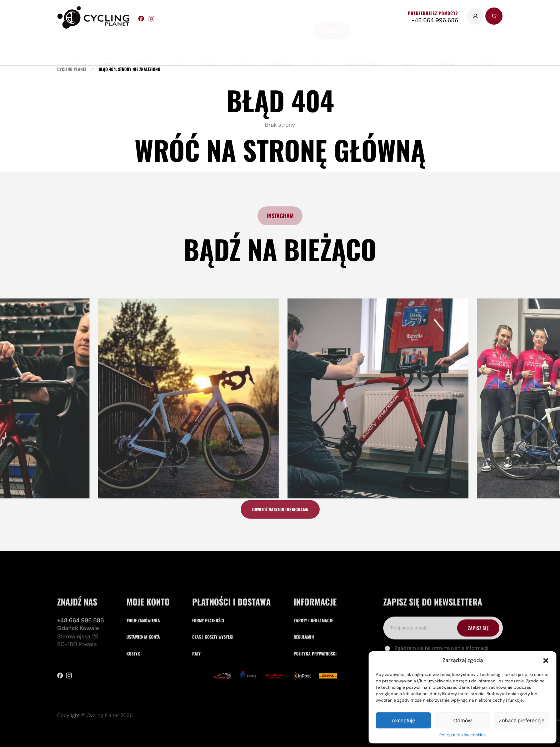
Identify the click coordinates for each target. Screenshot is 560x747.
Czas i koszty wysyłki (213, 686)
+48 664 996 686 (81, 669)
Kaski (176, 47)
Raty (196, 703)
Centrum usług (447, 50)
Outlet (319, 47)
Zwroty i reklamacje (313, 669)
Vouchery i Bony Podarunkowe (362, 50)
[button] (546, 661)
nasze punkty (409, 50)
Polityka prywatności (315, 703)
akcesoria (281, 47)
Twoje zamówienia (143, 669)
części (143, 47)
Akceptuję (404, 720)
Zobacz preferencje (521, 720)
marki (74, 47)
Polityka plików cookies (462, 735)
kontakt (484, 47)
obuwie (210, 47)
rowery (108, 47)
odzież (244, 47)
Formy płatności (208, 669)
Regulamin (304, 686)
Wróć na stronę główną (280, 150)
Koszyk (133, 703)
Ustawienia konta (143, 686)
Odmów (462, 720)
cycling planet (72, 69)
